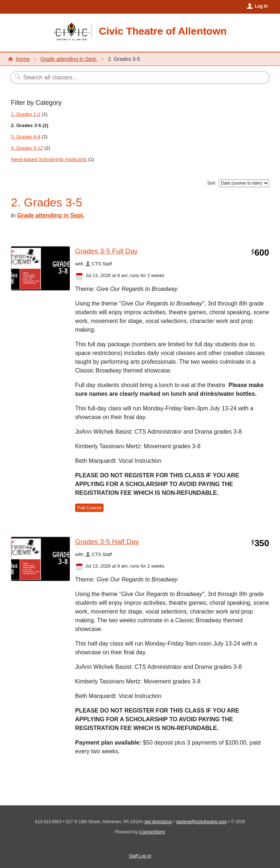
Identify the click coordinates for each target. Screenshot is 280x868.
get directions (158, 822)
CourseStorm (152, 832)
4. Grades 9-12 (27, 148)
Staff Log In (140, 856)
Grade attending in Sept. (69, 59)
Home (23, 59)
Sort (211, 183)
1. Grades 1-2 (26, 114)
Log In (261, 6)
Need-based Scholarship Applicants (49, 159)
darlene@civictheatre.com (202, 822)
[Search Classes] (122, 78)
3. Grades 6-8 (26, 137)
